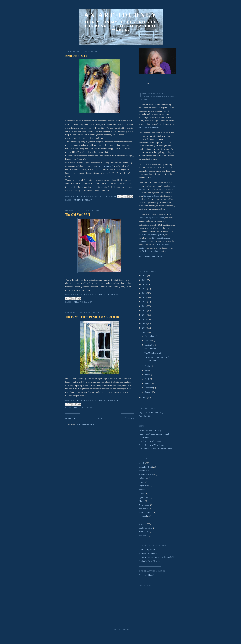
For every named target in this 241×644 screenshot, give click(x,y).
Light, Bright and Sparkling (151, 412)
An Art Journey (121, 15)
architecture (144, 470)
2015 (145, 297)
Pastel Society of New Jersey (151, 218)
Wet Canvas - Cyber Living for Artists (155, 449)
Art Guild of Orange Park (153, 235)
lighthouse (143, 497)
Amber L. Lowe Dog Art (150, 561)
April (148, 379)
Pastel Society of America (150, 441)
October (149, 340)
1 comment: (111, 196)
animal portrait (83, 200)
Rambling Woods (146, 416)
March (148, 383)
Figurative (143, 486)
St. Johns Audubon (150, 251)
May (147, 375)
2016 (145, 293)
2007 (145, 332)
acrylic (142, 463)
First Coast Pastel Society (150, 430)
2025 (145, 276)
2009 (145, 324)
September (150, 345)
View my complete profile (150, 256)
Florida (142, 490)
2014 (145, 302)
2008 (145, 328)
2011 (145, 315)
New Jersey (144, 505)
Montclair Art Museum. (149, 127)
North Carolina (145, 513)
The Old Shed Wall (78, 215)
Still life (142, 535)
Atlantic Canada (83, 302)
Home (100, 418)
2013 (145, 306)
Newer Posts (71, 418)
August (148, 366)
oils (140, 520)
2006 (145, 398)
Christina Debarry (151, 196)
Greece (142, 493)
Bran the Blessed (76, 56)
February (149, 388)
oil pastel (143, 516)
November (150, 336)
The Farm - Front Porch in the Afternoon (92, 317)
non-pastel (143, 509)
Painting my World (147, 550)
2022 (145, 280)
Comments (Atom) (86, 424)
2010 (145, 319)
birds (141, 482)
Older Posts (129, 418)
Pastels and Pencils (147, 575)
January (149, 392)
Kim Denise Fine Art (148, 553)
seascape (143, 524)
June (147, 370)
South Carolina (145, 528)
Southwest (143, 531)
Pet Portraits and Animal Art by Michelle (157, 557)
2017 (145, 289)
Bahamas (143, 478)
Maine (142, 501)
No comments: (111, 295)
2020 (145, 284)
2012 (145, 310)
